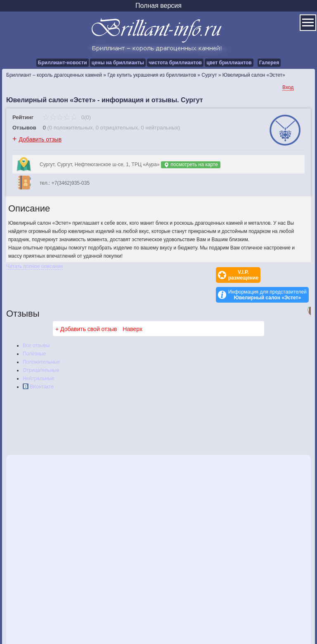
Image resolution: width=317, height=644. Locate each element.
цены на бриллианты (118, 63)
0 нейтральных (160, 128)
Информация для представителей (267, 275)
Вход (288, 87)
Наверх (132, 309)
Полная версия (158, 6)
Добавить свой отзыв (89, 309)
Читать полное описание (34, 266)
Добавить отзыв (40, 139)
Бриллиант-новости (63, 63)
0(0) (67, 117)
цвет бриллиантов (229, 63)
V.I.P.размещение (196, 275)
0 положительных (71, 128)
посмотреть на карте (191, 165)
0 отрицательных (117, 128)
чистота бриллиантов (175, 63)
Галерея (269, 63)
